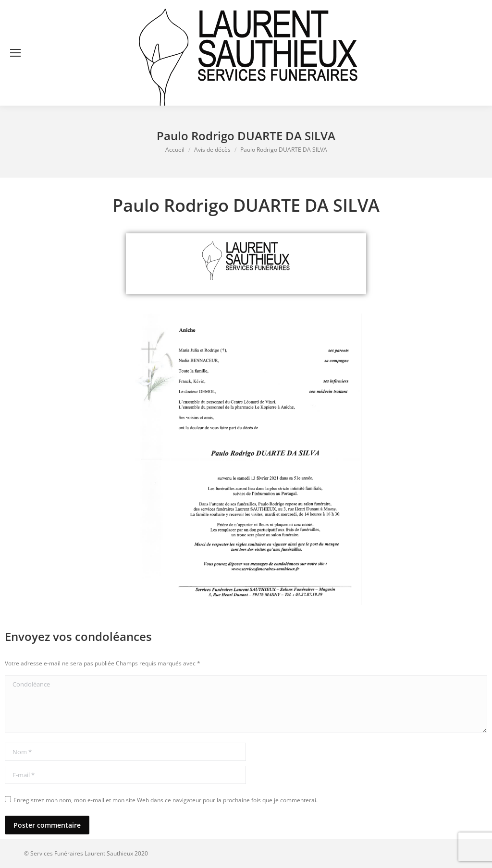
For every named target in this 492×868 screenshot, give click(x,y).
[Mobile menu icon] (15, 53)
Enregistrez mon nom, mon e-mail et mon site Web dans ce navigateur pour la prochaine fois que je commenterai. (166, 800)
